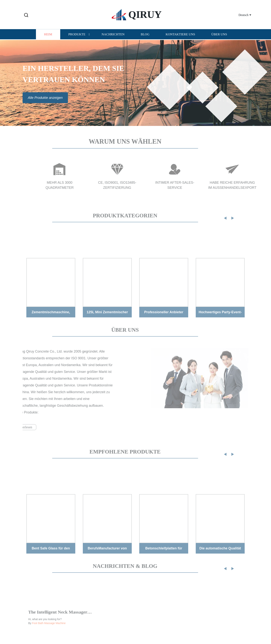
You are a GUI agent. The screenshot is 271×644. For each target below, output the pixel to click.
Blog (145, 34)
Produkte (77, 34)
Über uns (219, 34)
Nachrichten (113, 34)
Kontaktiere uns (180, 34)
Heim (48, 34)
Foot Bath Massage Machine (49, 628)
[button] (26, 15)
